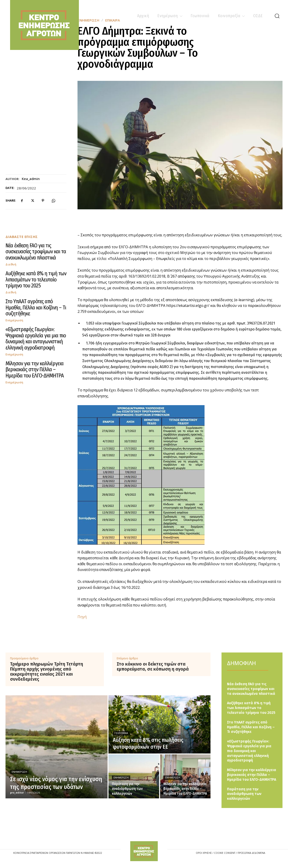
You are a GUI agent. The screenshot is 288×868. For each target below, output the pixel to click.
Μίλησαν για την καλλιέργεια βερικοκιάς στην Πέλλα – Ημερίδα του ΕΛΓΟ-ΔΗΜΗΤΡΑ (35, 370)
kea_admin (31, 179)
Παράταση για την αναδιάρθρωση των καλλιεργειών (244, 794)
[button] (277, 16)
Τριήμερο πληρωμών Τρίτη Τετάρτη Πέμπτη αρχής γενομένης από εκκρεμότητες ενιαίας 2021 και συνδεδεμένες (47, 671)
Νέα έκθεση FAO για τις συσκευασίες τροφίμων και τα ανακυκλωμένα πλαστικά (36, 252)
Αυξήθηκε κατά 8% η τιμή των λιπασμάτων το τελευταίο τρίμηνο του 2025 (36, 280)
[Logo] (144, 851)
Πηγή (82, 617)
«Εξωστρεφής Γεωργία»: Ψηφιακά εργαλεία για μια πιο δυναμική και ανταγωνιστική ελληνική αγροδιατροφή (36, 338)
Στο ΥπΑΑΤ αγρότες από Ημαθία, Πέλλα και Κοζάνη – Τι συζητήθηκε (36, 307)
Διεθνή (11, 264)
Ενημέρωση (14, 320)
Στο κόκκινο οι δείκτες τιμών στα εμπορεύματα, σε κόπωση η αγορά (153, 666)
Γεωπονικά (121, 733)
